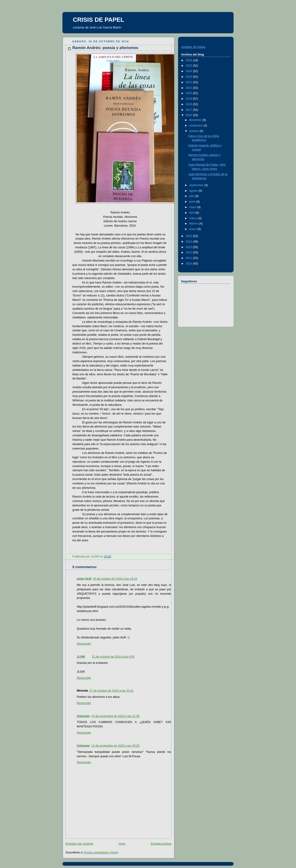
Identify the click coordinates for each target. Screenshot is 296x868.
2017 (189, 110)
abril (192, 213)
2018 (189, 104)
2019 (189, 99)
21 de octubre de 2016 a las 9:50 (113, 657)
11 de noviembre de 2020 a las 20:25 (115, 746)
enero (193, 229)
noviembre (196, 126)
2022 (189, 82)
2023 (189, 77)
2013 (189, 247)
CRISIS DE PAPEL (99, 20)
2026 (189, 60)
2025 (189, 66)
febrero (194, 224)
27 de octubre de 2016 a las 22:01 (111, 691)
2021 (189, 88)
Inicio (122, 844)
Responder (84, 644)
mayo (193, 207)
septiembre (197, 185)
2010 (189, 264)
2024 (189, 71)
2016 (189, 115)
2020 (189, 93)
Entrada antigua (161, 844)
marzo (194, 218)
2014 (189, 242)
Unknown (83, 716)
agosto (194, 191)
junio (193, 202)
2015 (189, 236)
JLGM (81, 657)
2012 (189, 252)
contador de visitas (193, 47)
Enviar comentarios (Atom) (101, 853)
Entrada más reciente (79, 844)
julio (192, 196)
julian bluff (84, 579)
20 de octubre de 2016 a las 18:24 (115, 579)
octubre (194, 131)
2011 (189, 258)
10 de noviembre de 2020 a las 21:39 (115, 716)
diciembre (196, 120)
